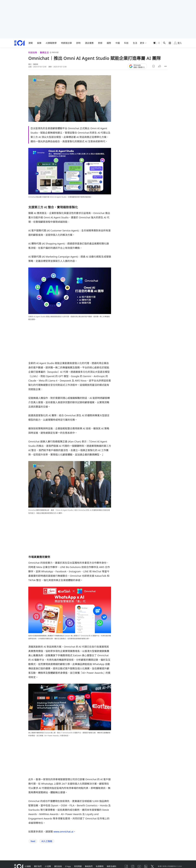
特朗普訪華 (66, 43)
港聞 (30, 43)
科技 (126, 43)
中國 (118, 43)
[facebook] (126, 866)
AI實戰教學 (51, 43)
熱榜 (100, 43)
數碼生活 (44, 53)
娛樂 (39, 43)
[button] (154, 66)
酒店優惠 (89, 43)
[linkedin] (146, 866)
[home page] (19, 43)
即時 (78, 43)
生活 (135, 43)
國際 (109, 43)
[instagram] (133, 866)
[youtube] (139, 866)
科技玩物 (33, 53)
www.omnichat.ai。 (64, 832)
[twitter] (152, 866)
